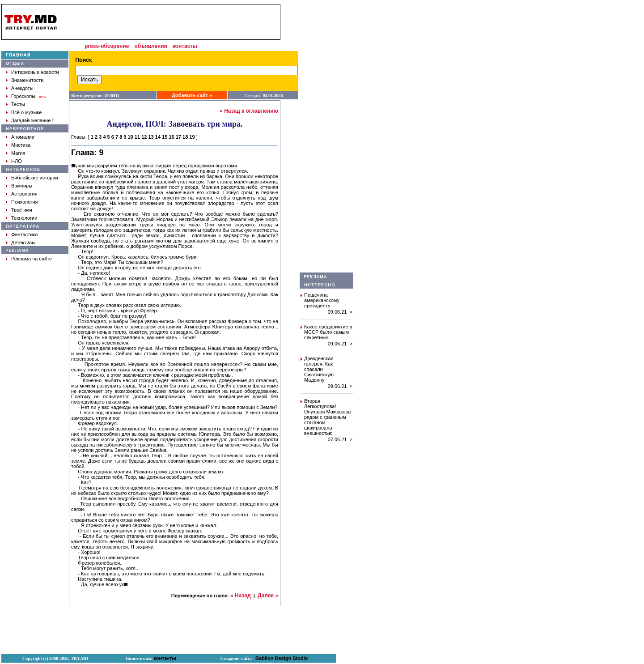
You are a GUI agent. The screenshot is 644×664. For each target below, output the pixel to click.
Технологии (24, 218)
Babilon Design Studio (282, 658)
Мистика (21, 145)
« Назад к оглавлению (249, 111)
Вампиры (22, 186)
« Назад (241, 596)
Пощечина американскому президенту (322, 300)
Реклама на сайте (32, 259)
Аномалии (23, 137)
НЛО (17, 161)
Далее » (268, 596)
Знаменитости (27, 80)
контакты (185, 46)
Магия (18, 153)
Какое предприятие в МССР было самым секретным (328, 332)
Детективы (23, 243)
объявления (150, 46)
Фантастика (24, 234)
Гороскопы (23, 96)
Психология (25, 202)
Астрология (24, 194)
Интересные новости (35, 72)
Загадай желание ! (32, 120)
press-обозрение (107, 46)
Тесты (18, 104)
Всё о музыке (26, 112)
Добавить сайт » (192, 95)
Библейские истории (35, 178)
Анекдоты (22, 88)
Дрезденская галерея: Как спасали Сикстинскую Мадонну (319, 369)
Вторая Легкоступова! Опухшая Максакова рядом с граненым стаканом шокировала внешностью (327, 417)
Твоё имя (22, 210)
